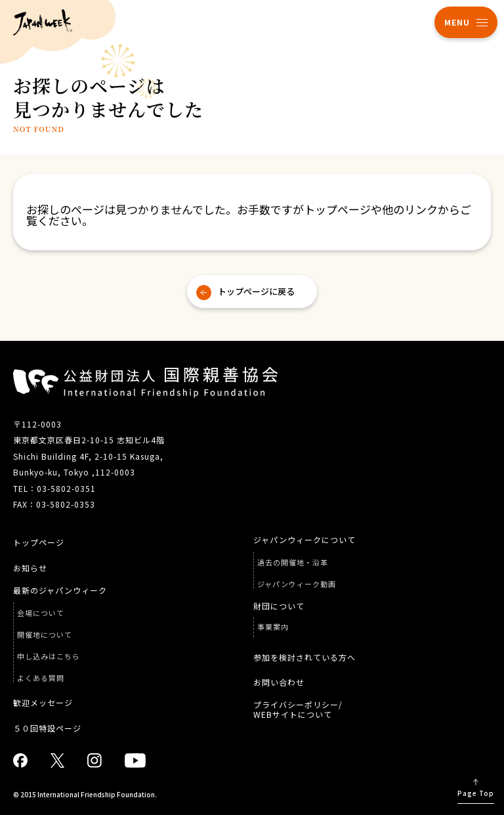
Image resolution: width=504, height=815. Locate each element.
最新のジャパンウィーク (60, 590)
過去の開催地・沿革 (293, 562)
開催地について (45, 635)
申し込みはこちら (49, 656)
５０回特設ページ (47, 728)
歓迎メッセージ (43, 703)
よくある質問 (41, 678)
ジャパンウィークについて (304, 540)
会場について (41, 613)
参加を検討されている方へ (304, 657)
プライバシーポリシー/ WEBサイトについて (298, 710)
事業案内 (273, 627)
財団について (279, 606)
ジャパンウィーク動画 (297, 584)
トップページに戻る (256, 291)
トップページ (39, 542)
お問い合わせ (279, 682)
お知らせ (30, 568)
